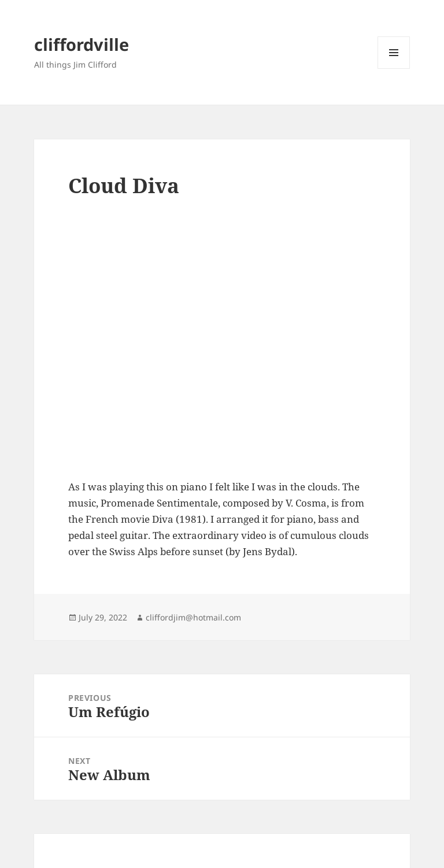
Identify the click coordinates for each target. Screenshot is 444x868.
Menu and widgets (394, 69)
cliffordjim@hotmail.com (193, 617)
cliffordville (82, 44)
